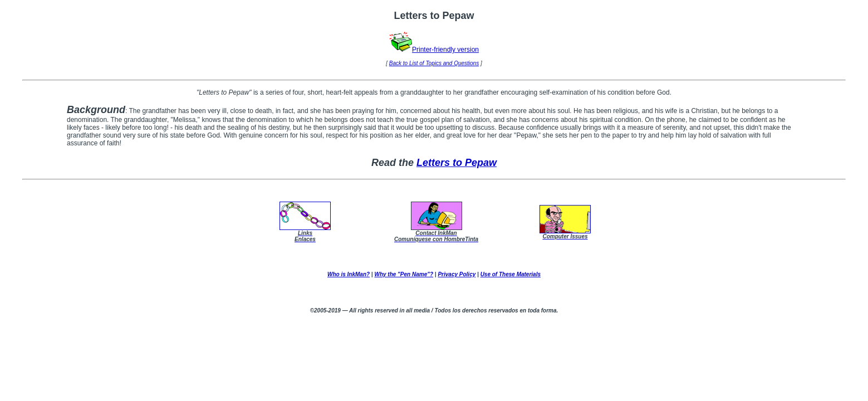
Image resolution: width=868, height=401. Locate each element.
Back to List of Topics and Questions (434, 63)
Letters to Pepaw (457, 163)
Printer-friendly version (434, 50)
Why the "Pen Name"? (404, 274)
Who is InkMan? (349, 274)
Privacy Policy (457, 274)
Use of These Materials (511, 274)
